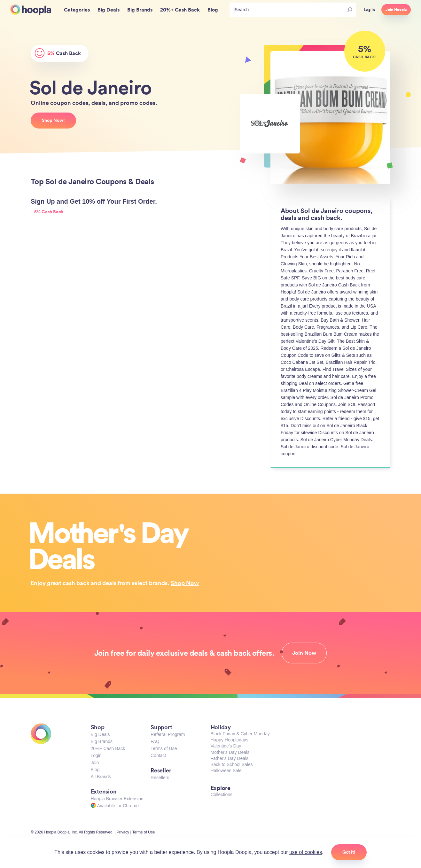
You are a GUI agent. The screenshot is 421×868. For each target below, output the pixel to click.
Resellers (160, 778)
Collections (222, 794)
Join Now (304, 653)
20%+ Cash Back (108, 748)
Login (96, 755)
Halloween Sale (226, 770)
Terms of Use (164, 748)
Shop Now (185, 583)
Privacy (123, 832)
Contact (158, 755)
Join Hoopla (396, 10)
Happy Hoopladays (230, 740)
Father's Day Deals (230, 758)
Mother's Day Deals (230, 752)
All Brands (101, 777)
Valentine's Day (226, 746)
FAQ (155, 741)
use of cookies (306, 852)
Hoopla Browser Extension (117, 799)
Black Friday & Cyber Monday (240, 734)
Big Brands (102, 741)
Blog (95, 770)
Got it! (349, 852)
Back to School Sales (232, 764)
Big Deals (100, 734)
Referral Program (168, 734)
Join (95, 762)
